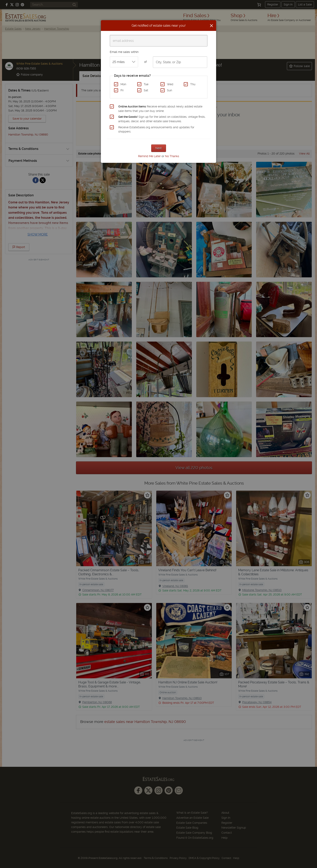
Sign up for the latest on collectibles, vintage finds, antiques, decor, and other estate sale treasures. (162, 119)
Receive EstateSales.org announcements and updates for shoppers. (156, 129)
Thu (193, 84)
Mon (123, 84)
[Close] (211, 26)
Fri (122, 90)
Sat (146, 90)
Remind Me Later (149, 156)
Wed (170, 84)
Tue (146, 84)
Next (159, 148)
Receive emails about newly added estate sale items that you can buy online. (160, 109)
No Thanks (172, 156)
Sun (170, 90)
